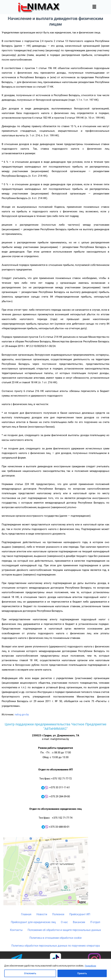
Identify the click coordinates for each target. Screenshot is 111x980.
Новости (42, 914)
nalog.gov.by (22, 715)
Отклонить (30, 973)
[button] (94, 7)
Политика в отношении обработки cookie (55, 938)
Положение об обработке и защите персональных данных (64, 930)
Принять (82, 973)
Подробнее (91, 966)
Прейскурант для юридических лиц (33, 922)
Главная (26, 914)
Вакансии (79, 922)
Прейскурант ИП (80, 914)
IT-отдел (95, 922)
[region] (55, 970)
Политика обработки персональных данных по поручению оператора (56, 946)
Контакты (16, 930)
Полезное (58, 914)
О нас (64, 922)
